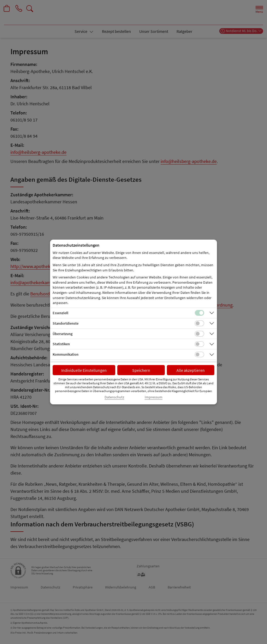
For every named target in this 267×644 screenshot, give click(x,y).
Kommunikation (66, 354)
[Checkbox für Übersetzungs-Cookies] (199, 334)
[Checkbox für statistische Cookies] (199, 344)
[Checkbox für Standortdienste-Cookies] (199, 323)
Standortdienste (66, 323)
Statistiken (61, 344)
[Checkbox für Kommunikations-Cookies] (199, 355)
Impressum (154, 397)
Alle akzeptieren (191, 370)
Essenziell (60, 313)
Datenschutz (114, 397)
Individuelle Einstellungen (84, 370)
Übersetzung (63, 334)
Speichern (141, 370)
